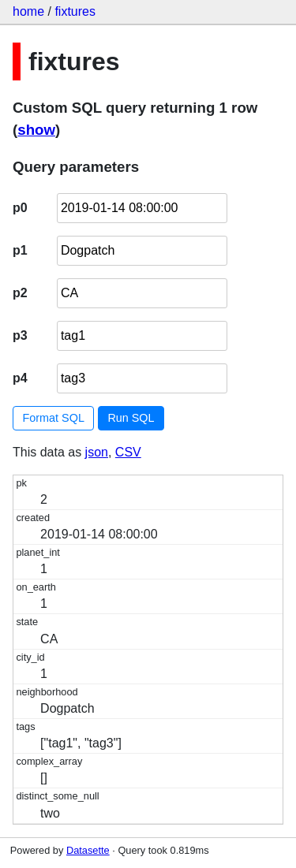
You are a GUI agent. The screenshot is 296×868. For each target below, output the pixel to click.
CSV (128, 452)
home (28, 11)
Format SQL (54, 418)
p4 (20, 378)
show (36, 130)
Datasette (88, 850)
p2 (20, 293)
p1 (20, 250)
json (97, 452)
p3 (20, 335)
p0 (20, 208)
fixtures (75, 11)
